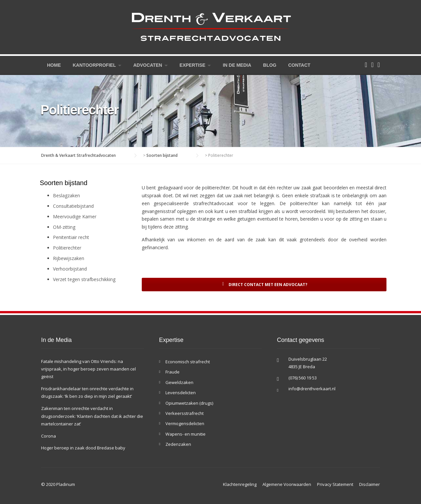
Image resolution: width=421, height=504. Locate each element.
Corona (49, 436)
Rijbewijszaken (69, 258)
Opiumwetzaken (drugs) (189, 403)
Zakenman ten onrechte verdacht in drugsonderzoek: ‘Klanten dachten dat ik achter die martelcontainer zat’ (92, 416)
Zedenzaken (178, 444)
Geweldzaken (179, 382)
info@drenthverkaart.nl (312, 389)
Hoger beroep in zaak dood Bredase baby (83, 448)
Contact (299, 65)
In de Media (237, 65)
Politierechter (67, 248)
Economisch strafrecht (188, 362)
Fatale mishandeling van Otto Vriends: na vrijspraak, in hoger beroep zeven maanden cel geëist (88, 369)
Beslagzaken (66, 195)
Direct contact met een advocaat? (264, 285)
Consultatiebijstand (73, 206)
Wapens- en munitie (186, 434)
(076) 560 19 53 (303, 378)
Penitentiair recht (71, 237)
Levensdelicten (181, 393)
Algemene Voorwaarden (287, 484)
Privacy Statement (335, 484)
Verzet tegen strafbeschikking (84, 279)
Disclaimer (370, 484)
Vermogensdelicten (185, 423)
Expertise (193, 65)
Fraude (173, 372)
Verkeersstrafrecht (185, 413)
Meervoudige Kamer (75, 216)
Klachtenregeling (240, 484)
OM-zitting (64, 227)
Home (54, 65)
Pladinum (66, 484)
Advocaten (148, 65)
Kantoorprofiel (94, 65)
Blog (270, 65)
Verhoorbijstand (70, 269)
